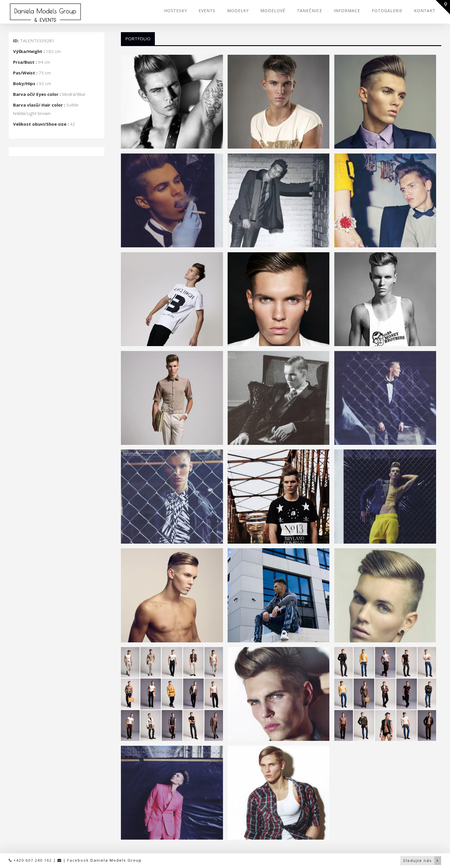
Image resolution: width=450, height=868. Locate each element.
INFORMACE (347, 11)
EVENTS (207, 11)
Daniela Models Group (116, 860)
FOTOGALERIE (387, 11)
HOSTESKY (176, 11)
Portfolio (138, 39)
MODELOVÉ (273, 11)
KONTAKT (425, 11)
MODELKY (238, 11)
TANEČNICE (310, 11)
